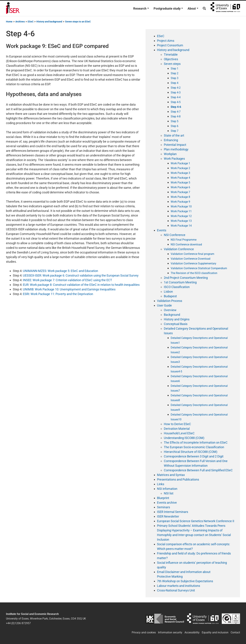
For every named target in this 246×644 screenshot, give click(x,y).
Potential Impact (175, 145)
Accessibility (192, 632)
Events (162, 230)
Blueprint (163, 498)
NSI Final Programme (184, 240)
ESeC (161, 36)
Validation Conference (179, 249)
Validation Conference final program (192, 254)
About (192, 8)
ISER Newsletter (168, 516)
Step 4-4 (176, 97)
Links (161, 484)
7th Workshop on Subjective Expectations (185, 581)
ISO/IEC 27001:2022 (231, 619)
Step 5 (175, 121)
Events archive (167, 503)
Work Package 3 (180, 173)
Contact (235, 632)
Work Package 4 (180, 178)
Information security (170, 632)
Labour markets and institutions (179, 586)
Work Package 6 (180, 187)
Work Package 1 (180, 163)
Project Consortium (170, 45)
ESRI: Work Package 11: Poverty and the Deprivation (58, 294)
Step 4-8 (176, 116)
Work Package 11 (181, 211)
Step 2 (175, 73)
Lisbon (168, 292)
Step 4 (175, 83)
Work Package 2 (180, 168)
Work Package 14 (181, 226)
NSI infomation (167, 489)
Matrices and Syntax (171, 475)
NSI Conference (175, 235)
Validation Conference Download (190, 259)
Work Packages (174, 159)
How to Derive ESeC (177, 424)
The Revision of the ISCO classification (194, 273)
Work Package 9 (180, 202)
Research (140, 8)
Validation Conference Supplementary (193, 263)
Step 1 (175, 69)
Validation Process (170, 301)
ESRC (165, 619)
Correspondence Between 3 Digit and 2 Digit (194, 456)
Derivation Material (177, 429)
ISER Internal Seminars (173, 512)
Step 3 (175, 78)
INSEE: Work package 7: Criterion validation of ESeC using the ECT (67, 280)
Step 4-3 (176, 93)
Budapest (170, 296)
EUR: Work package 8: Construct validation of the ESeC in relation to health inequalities (81, 285)
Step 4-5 (176, 102)
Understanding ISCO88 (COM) (184, 438)
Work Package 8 (180, 197)
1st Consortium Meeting (180, 282)
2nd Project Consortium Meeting (186, 278)
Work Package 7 (180, 192)
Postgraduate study (167, 8)
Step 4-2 (176, 88)
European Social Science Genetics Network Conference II (196, 521)
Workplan (170, 154)
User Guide (164, 305)
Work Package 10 (181, 206)
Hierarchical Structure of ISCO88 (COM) (191, 452)
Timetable (171, 55)
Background (172, 315)
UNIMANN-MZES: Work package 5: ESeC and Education (60, 271)
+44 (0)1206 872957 (18, 623)
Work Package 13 (181, 221)
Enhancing (171, 140)
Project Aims (166, 41)
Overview (170, 310)
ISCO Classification (177, 287)
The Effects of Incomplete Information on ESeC (196, 442)
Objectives (171, 59)
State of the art (174, 135)
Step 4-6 (176, 107)
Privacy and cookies (144, 632)
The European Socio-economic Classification (194, 447)
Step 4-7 (176, 112)
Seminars (163, 507)
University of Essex (225, 8)
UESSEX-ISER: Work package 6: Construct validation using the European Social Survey (80, 275)
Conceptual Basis (176, 324)
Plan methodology (176, 149)
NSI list (169, 493)
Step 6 (175, 126)
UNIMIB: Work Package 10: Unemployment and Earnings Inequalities (69, 289)
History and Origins (177, 319)
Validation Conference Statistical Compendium (199, 268)
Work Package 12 (181, 216)
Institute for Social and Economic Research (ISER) (13, 8)
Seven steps (172, 64)
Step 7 (175, 131)
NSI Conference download (186, 244)
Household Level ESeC (179, 433)
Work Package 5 (180, 183)
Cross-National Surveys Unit (176, 590)
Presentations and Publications (178, 479)
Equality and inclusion (215, 632)
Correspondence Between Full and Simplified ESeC (198, 470)
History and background (173, 50)
